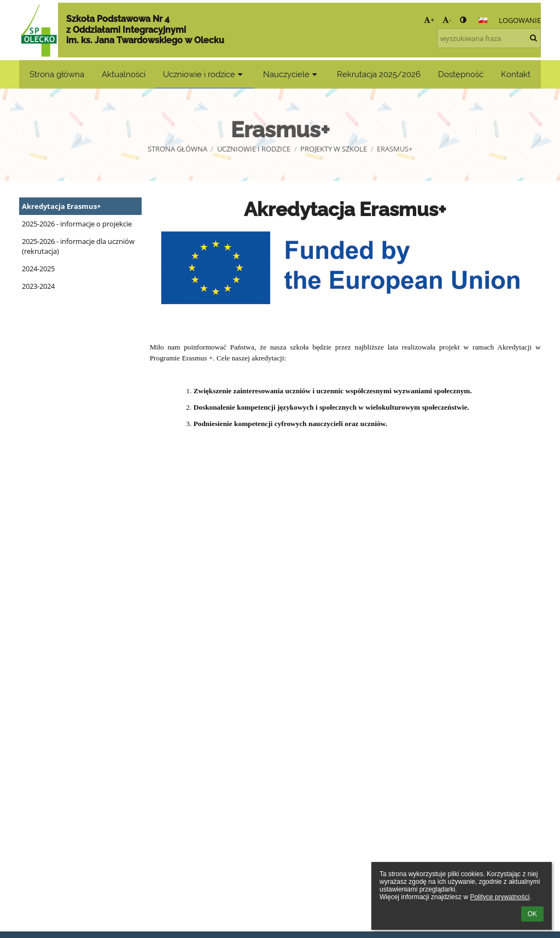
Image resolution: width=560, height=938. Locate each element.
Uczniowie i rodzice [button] (204, 74)
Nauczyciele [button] (291, 74)
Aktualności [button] (124, 74)
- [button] (447, 20)
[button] (483, 20)
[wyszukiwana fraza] (489, 38)
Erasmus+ (395, 149)
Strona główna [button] (57, 74)
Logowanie (520, 20)
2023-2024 (38, 286)
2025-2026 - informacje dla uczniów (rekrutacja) (78, 246)
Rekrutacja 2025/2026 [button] (379, 74)
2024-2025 (38, 269)
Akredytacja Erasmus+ (61, 206)
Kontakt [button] (516, 74)
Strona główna (177, 149)
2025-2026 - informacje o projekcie (77, 224)
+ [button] (429, 20)
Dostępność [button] (461, 74)
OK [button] (532, 914)
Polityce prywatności (500, 897)
